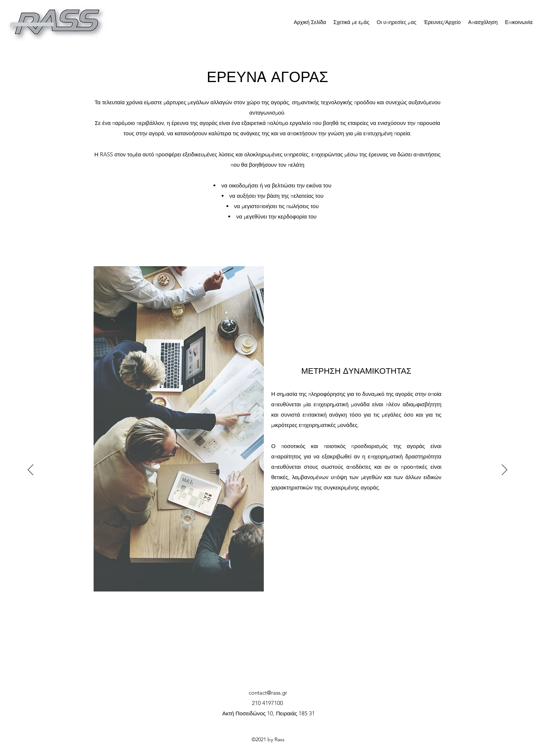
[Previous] (31, 470)
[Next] (504, 470)
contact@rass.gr (268, 693)
